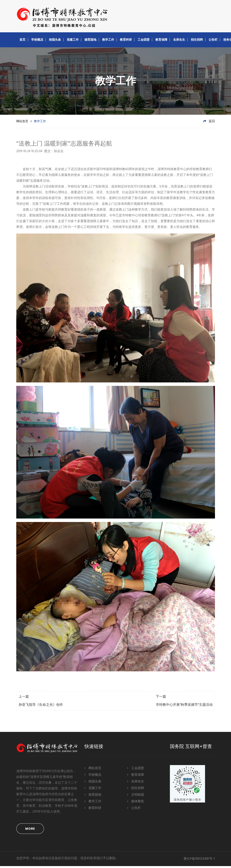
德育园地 (90, 42)
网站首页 (22, 123)
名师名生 (179, 42)
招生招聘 (197, 42)
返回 (209, 123)
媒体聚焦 (136, 803)
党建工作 (73, 42)
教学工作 (108, 42)
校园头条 (55, 42)
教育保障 (161, 42)
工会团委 (144, 42)
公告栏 (213, 42)
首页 (22, 42)
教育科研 (126, 42)
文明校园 (136, 796)
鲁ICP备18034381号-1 (199, 860)
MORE (30, 831)
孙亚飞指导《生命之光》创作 (41, 707)
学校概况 (37, 42)
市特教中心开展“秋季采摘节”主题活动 (184, 707)
